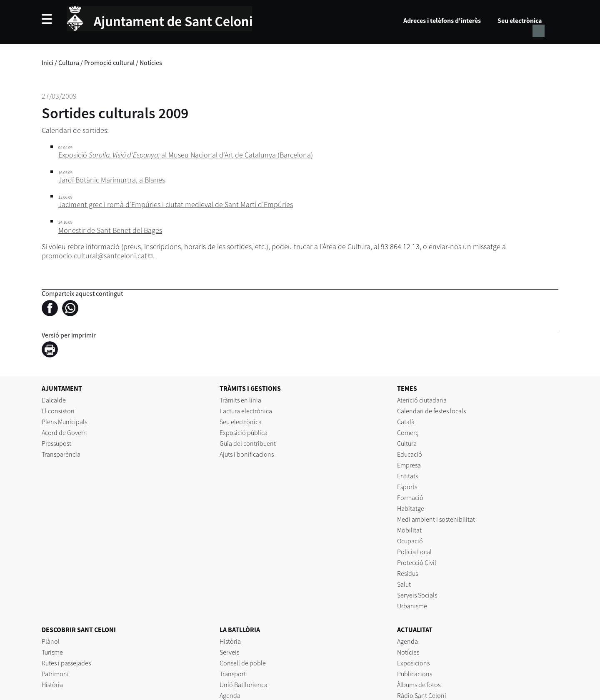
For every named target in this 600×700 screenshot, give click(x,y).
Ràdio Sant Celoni (422, 695)
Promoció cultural (109, 62)
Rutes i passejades (66, 663)
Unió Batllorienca (244, 685)
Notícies (151, 62)
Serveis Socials (417, 595)
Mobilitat (409, 530)
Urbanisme (412, 606)
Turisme (52, 652)
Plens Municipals (64, 422)
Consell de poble (243, 663)
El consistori (58, 411)
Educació (410, 454)
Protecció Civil (417, 562)
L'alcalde (54, 400)
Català (406, 422)
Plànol (51, 641)
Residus (407, 573)
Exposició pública (244, 432)
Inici (47, 62)
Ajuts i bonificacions (247, 454)
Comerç (408, 432)
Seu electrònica (520, 20)
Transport (233, 674)
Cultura (69, 62)
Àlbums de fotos (419, 685)
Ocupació (410, 541)
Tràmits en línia (240, 400)
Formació (410, 497)
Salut (404, 584)
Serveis (229, 652)
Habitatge (411, 508)
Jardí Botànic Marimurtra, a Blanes (112, 180)
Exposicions (413, 663)
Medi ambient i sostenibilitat (436, 519)
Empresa (409, 465)
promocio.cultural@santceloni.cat (94, 256)
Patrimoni (55, 674)
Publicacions (415, 674)
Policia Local (414, 552)
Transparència (61, 454)
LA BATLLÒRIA (240, 630)
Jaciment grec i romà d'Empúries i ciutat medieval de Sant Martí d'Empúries (176, 204)
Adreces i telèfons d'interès (442, 20)
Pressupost (56, 443)
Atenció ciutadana (422, 400)
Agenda (230, 695)
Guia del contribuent (248, 443)
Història (52, 685)
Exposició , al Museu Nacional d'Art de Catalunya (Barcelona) (186, 155)
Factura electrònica (246, 411)
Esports (407, 487)
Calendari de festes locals (431, 411)
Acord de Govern (64, 432)
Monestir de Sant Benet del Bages (110, 230)
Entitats (407, 476)
